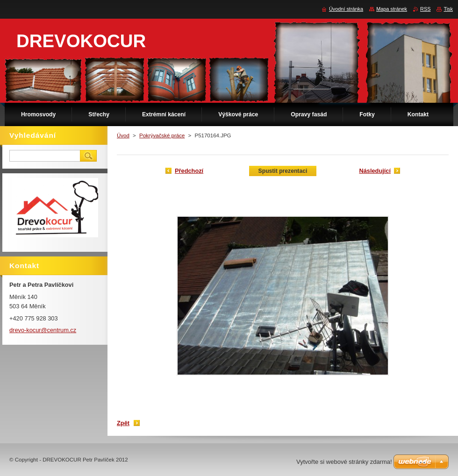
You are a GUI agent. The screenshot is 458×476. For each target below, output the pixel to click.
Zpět (123, 423)
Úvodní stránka (346, 9)
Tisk (448, 9)
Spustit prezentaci (283, 171)
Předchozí (189, 171)
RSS (425, 9)
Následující (375, 171)
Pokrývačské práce (162, 135)
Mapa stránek (392, 9)
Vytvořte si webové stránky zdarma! (344, 462)
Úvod (123, 135)
